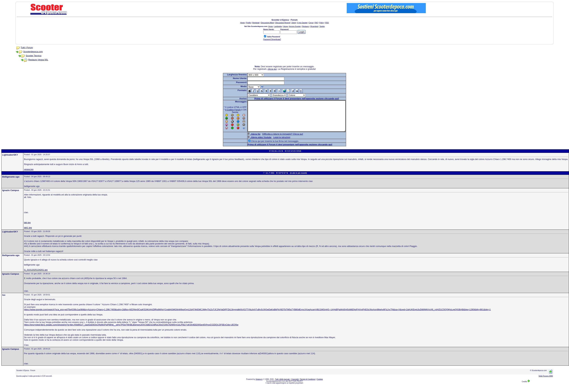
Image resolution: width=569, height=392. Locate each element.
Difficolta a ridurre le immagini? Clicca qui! (277, 140)
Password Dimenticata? (272, 39)
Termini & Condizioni (308, 385)
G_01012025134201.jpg (36, 276)
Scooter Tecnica (33, 56)
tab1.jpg (28, 234)
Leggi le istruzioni (276, 143)
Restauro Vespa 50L (38, 60)
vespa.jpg (29, 175)
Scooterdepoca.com (33, 52)
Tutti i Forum (27, 48)
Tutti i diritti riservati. (283, 385)
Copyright (295, 385)
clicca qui (272, 69)
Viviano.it (259, 385)
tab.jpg (27, 229)
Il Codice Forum (227, 110)
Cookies (320, 385)
